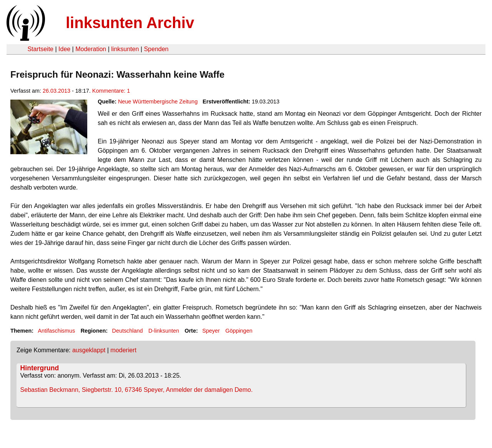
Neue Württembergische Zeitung (158, 102)
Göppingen (239, 331)
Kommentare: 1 (111, 91)
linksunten (125, 49)
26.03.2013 (57, 91)
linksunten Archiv (130, 23)
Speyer (211, 331)
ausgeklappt (89, 350)
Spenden (156, 49)
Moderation (91, 49)
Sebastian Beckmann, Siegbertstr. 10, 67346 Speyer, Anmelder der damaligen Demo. (137, 390)
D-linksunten (164, 331)
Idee (64, 49)
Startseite (40, 49)
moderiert (123, 350)
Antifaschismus (56, 331)
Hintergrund (40, 368)
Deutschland (128, 331)
